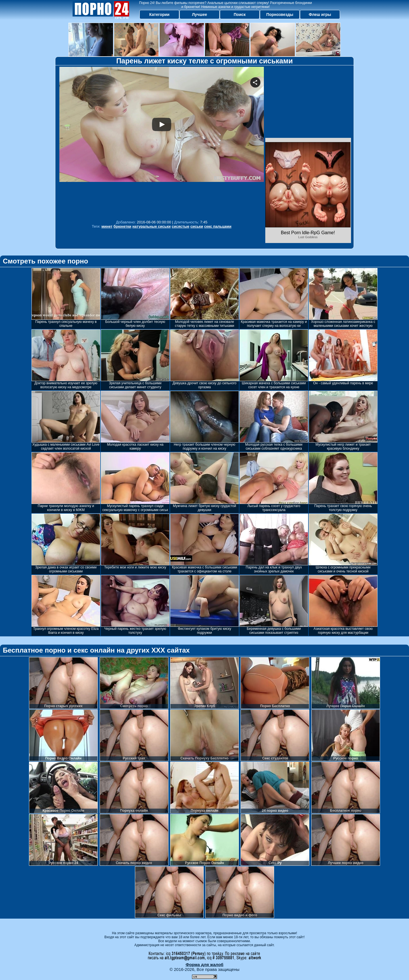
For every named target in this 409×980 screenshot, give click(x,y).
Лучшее (200, 14)
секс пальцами (218, 226)
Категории (159, 14)
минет (107, 226)
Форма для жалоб (204, 965)
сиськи (197, 226)
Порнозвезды (280, 14)
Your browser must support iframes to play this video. (162, 142)
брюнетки (122, 226)
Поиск (240, 14)
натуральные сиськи (152, 226)
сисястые (181, 226)
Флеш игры (320, 14)
